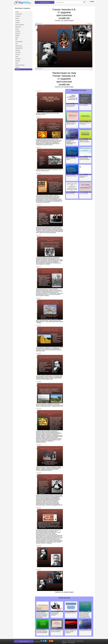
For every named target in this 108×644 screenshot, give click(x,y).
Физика (17, 57)
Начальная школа (19, 42)
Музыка (17, 37)
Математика (18, 33)
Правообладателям (71, 641)
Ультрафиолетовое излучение (85, 631)
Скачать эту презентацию (64, 20)
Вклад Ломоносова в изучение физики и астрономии (55, 614)
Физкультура (18, 59)
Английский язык (19, 14)
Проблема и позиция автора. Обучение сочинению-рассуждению (71, 632)
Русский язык (18, 52)
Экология (17, 67)
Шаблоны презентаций (20, 65)
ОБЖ (16, 44)
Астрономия (18, 16)
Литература (18, 31)
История (17, 29)
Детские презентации (20, 25)
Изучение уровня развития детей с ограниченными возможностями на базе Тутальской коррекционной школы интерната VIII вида (85, 615)
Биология (17, 18)
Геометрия (18, 23)
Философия (18, 61)
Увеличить (89, 23)
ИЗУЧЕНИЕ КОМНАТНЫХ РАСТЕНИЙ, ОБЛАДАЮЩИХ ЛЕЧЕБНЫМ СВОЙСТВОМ (42, 632)
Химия (17, 63)
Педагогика (18, 50)
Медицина (17, 35)
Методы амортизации (70, 194)
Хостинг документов (71, 643)
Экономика (18, 69)
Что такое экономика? (84, 194)
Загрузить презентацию (45, 2)
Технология (18, 55)
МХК (16, 40)
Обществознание (19, 46)
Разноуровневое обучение (70, 613)
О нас (64, 641)
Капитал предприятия (84, 105)
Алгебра (17, 12)
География (18, 20)
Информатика (18, 27)
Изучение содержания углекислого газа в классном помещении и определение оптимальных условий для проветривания (42, 615)
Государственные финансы (72, 176)
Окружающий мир (19, 48)
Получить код (39, 23)
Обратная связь (80, 641)
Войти (92, 2)
